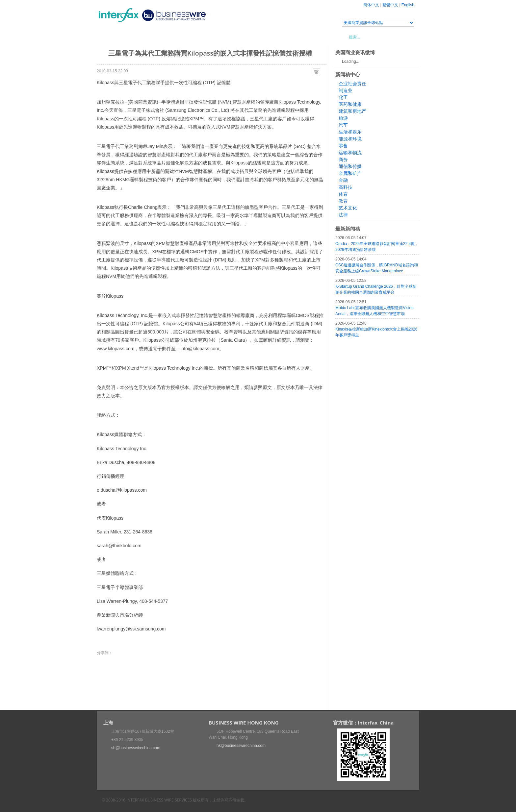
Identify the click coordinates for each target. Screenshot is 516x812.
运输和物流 (350, 153)
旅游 (343, 118)
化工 (343, 97)
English (408, 5)
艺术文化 (348, 208)
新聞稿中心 (134, 37)
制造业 (346, 90)
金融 (343, 180)
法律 (343, 215)
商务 (343, 160)
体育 (343, 194)
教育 (343, 201)
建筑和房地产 (352, 111)
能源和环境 (350, 139)
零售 (343, 146)
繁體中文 (390, 5)
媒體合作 (191, 37)
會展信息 (164, 37)
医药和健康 (350, 104)
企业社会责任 (352, 84)
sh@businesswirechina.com (136, 748)
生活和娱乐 (350, 132)
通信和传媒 (350, 166)
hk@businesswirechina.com (241, 746)
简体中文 (371, 5)
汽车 (343, 125)
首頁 (110, 37)
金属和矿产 (350, 173)
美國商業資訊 (222, 37)
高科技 (346, 187)
